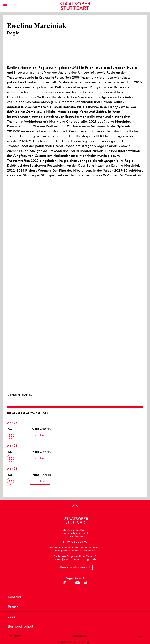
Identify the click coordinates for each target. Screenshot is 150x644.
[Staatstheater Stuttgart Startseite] (75, 6)
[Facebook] (71, 583)
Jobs (11, 616)
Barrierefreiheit (21, 626)
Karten (40, 435)
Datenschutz (79, 636)
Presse (13, 607)
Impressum (14, 636)
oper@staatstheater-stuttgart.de (75, 551)
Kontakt (15, 597)
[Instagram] (65, 583)
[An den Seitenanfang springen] (75, 505)
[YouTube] (78, 583)
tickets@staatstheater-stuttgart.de (75, 559)
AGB (140, 636)
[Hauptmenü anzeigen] (5, 6)
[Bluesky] (85, 583)
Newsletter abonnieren (73, 567)
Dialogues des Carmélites (24, 413)
